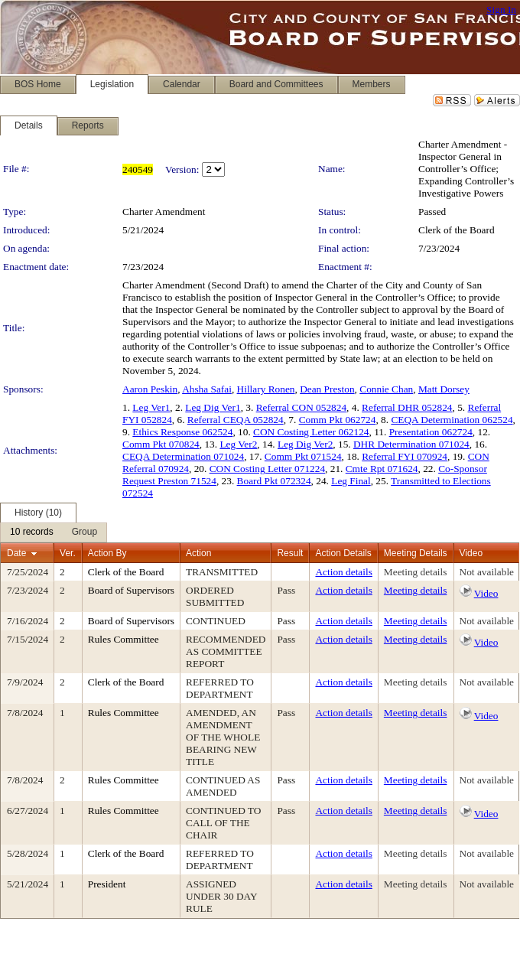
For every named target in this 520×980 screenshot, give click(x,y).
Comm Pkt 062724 (338, 420)
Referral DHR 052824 (407, 407)
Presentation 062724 (431, 432)
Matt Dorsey (444, 389)
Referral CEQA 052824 (236, 420)
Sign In (501, 10)
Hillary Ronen (266, 389)
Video (486, 593)
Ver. (68, 553)
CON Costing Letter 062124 (311, 432)
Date (16, 553)
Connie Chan (386, 389)
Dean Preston (327, 389)
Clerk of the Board (457, 230)
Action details (343, 572)
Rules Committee (123, 639)
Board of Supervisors (131, 590)
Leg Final (351, 481)
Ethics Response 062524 (182, 432)
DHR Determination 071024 (411, 444)
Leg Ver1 (151, 407)
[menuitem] (32, 532)
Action (198, 553)
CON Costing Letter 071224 (267, 469)
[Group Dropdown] (84, 532)
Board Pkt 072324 (274, 481)
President (107, 884)
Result (290, 553)
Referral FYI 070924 (405, 456)
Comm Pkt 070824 (161, 444)
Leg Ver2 (238, 444)
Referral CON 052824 (301, 407)
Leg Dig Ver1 (213, 407)
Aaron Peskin (150, 389)
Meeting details (416, 572)
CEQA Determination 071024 (183, 456)
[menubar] (54, 532)
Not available (487, 572)
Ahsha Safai (207, 389)
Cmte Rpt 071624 (382, 469)
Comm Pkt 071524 (303, 456)
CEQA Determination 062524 (452, 420)
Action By (107, 553)
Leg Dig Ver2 (305, 444)
